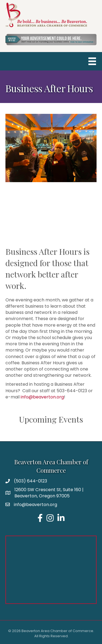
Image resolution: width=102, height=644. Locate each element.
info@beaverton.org (42, 397)
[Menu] (92, 61)
